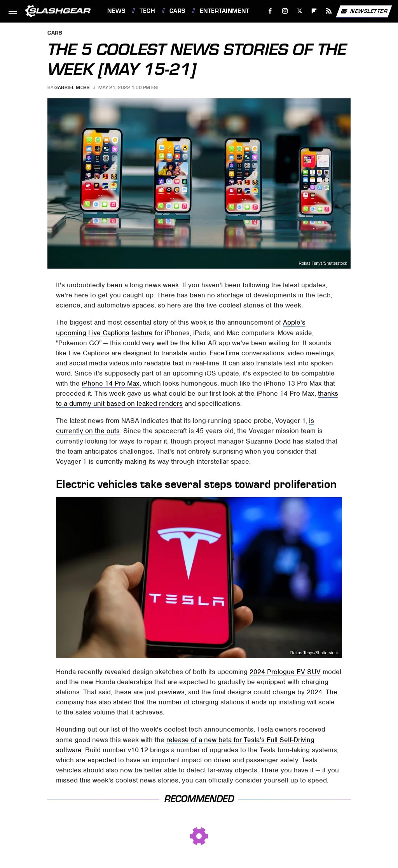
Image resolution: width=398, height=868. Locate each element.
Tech (147, 11)
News (116, 11)
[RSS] (329, 11)
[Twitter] (299, 11)
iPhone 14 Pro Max (111, 383)
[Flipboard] (314, 11)
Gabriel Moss (72, 87)
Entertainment (225, 11)
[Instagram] (285, 11)
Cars (177, 11)
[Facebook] (270, 11)
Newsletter (364, 11)
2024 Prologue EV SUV (285, 672)
